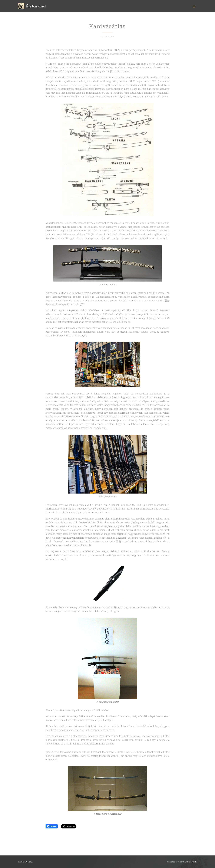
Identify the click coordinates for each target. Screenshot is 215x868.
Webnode (182, 862)
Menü (194, 6)
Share (52, 826)
